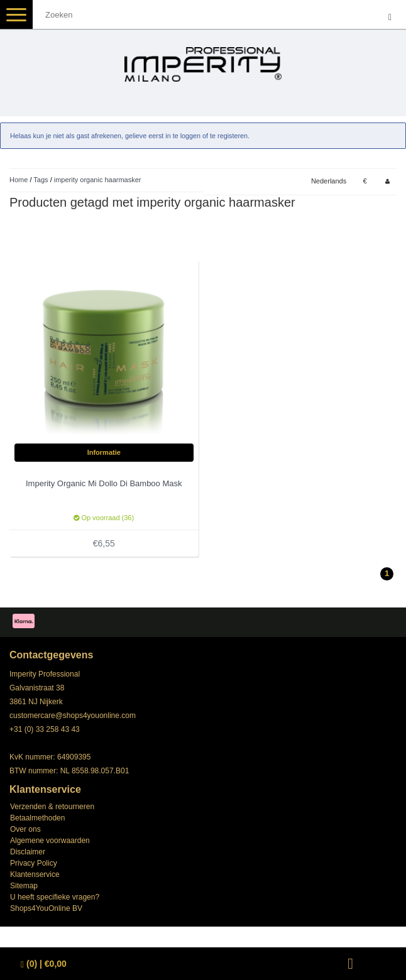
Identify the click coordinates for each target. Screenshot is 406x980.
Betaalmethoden (37, 818)
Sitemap (24, 886)
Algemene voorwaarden (50, 841)
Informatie (104, 452)
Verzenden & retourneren (52, 807)
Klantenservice (35, 874)
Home (19, 180)
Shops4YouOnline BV (46, 908)
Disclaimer (28, 852)
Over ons (25, 829)
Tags (41, 180)
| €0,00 (44, 964)
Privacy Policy (34, 863)
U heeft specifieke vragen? (55, 897)
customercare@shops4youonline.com (73, 716)
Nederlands (329, 181)
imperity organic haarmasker (98, 180)
